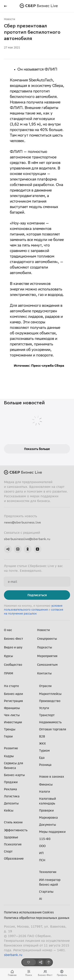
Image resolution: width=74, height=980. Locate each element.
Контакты (44, 673)
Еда (42, 758)
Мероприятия (47, 656)
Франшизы (12, 708)
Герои (8, 736)
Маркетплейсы (50, 694)
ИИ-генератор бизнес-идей (50, 882)
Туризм (44, 750)
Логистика (12, 796)
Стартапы (46, 892)
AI (41, 899)
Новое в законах (52, 776)
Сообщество (13, 665)
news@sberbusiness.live (22, 522)
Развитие (11, 748)
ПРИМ (9, 673)
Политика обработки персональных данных (37, 918)
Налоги (44, 791)
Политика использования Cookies (29, 912)
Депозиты (11, 803)
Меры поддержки (52, 832)
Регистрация (13, 701)
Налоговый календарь (47, 801)
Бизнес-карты (14, 775)
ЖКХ (42, 743)
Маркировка (48, 817)
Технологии (48, 872)
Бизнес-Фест (14, 639)
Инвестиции (13, 722)
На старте (11, 686)
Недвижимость (50, 722)
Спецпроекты (47, 639)
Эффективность (16, 830)
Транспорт (47, 715)
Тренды (10, 729)
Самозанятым (47, 665)
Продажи (11, 782)
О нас (8, 630)
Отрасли (45, 686)
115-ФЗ (45, 839)
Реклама (10, 789)
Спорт (8, 851)
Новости (9, 19)
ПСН (42, 860)
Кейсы (9, 810)
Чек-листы (12, 715)
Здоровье (11, 837)
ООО (42, 846)
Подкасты (45, 647)
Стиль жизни (13, 822)
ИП (41, 853)
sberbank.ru (13, 955)
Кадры (9, 756)
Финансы (46, 784)
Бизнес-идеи (13, 694)
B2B (42, 736)
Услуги (44, 708)
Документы (48, 825)
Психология (13, 844)
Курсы (8, 656)
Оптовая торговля (53, 729)
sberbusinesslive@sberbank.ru (27, 539)
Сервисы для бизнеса (14, 765)
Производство (50, 701)
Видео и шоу (13, 647)
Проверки (46, 810)
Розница (45, 765)
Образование (14, 858)
